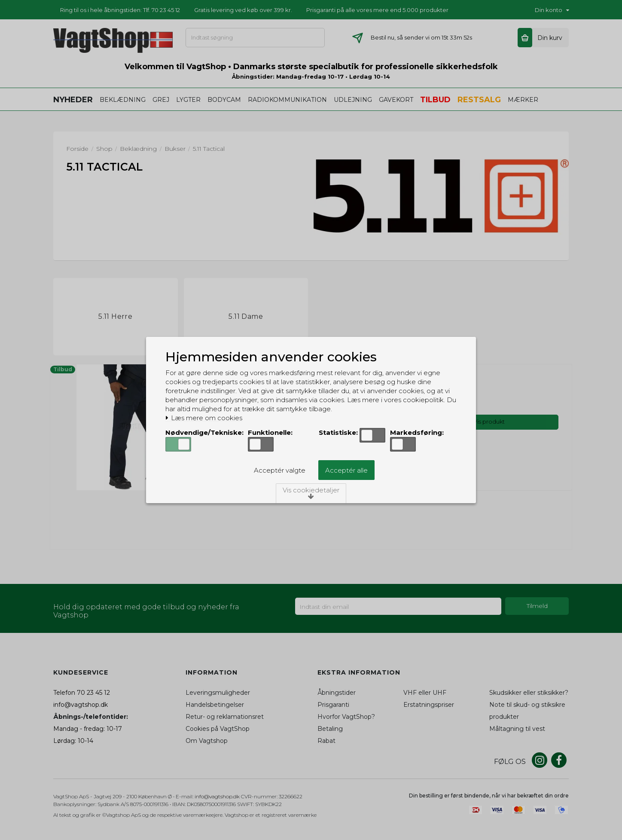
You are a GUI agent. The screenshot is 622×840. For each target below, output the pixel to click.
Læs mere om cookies (204, 418)
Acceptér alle (346, 470)
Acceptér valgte (280, 470)
